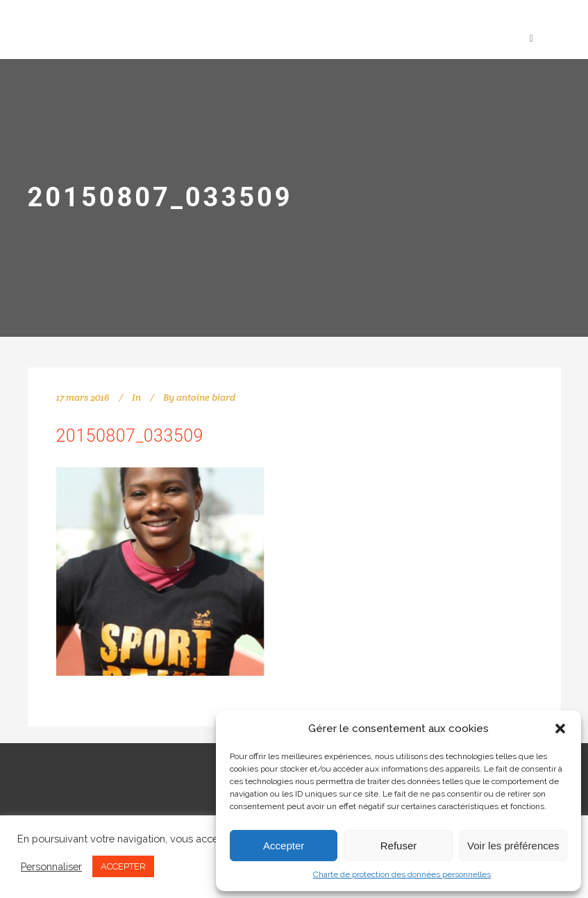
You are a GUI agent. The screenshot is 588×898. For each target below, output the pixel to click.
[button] (560, 729)
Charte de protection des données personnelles (402, 874)
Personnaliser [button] (51, 866)
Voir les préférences (513, 846)
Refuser (399, 846)
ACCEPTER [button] (123, 866)
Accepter (284, 846)
